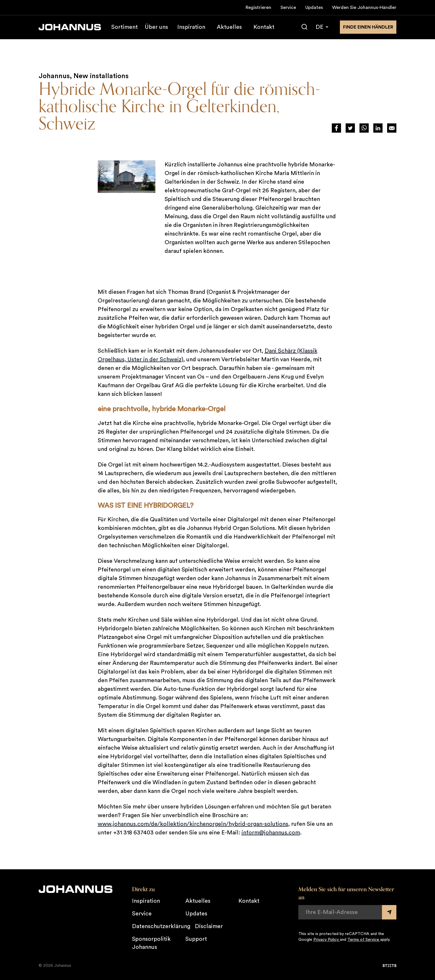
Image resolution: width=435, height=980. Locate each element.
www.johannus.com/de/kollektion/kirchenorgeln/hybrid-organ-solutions (193, 824)
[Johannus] (70, 27)
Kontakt (264, 27)
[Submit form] (389, 912)
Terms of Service (364, 940)
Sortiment (125, 27)
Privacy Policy (327, 940)
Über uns (156, 27)
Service (288, 7)
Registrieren (258, 7)
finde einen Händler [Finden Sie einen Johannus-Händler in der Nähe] (368, 27)
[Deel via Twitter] (350, 128)
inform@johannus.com (271, 833)
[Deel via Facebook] (336, 128)
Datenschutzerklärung (161, 926)
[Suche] (304, 27)
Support (196, 939)
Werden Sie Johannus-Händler (364, 7)
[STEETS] (389, 966)
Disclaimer (209, 926)
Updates (314, 7)
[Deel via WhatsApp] (364, 128)
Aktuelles (229, 27)
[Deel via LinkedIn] (378, 128)
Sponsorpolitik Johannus (151, 943)
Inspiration (191, 27)
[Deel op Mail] (392, 128)
